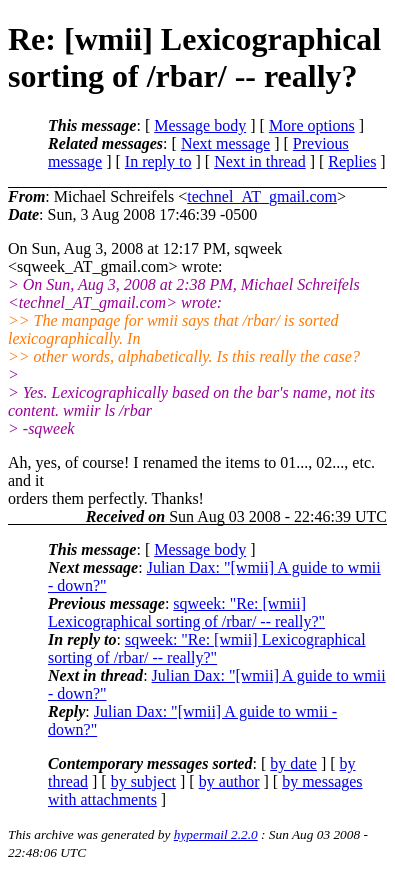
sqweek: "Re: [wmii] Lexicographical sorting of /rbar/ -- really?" (186, 612)
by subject (143, 781)
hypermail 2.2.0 (216, 834)
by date (293, 763)
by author (229, 781)
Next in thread (260, 161)
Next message (225, 143)
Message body (200, 125)
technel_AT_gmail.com (262, 196)
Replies (352, 161)
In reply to (158, 161)
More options (312, 125)
